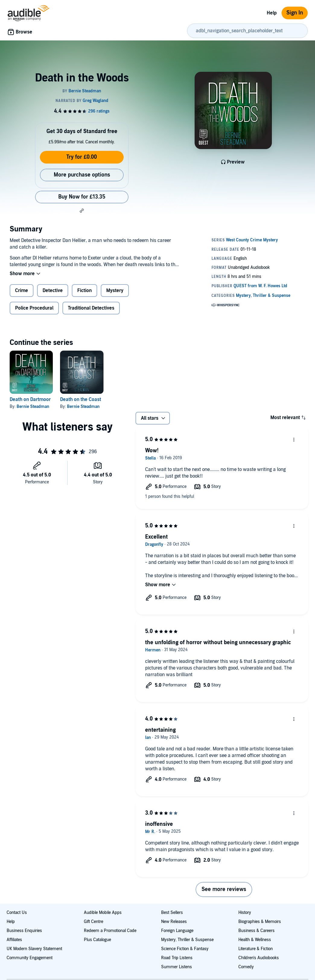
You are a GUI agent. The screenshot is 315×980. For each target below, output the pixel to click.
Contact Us (17, 913)
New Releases (174, 922)
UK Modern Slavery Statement (34, 949)
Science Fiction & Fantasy (185, 949)
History (245, 913)
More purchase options (82, 175)
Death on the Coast (81, 399)
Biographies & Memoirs (260, 922)
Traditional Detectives (91, 308)
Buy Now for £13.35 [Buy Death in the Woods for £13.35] (82, 197)
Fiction (84, 291)
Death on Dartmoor (30, 399)
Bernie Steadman (33, 407)
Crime (22, 291)
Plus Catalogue (97, 940)
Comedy (246, 967)
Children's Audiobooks (259, 958)
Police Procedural (34, 308)
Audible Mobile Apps (103, 913)
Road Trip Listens (177, 958)
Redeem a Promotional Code (110, 931)
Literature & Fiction (256, 949)
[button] (82, 211)
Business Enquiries (24, 931)
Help (272, 13)
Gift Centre (94, 922)
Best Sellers (172, 913)
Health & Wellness (255, 940)
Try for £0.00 (82, 157)
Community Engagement (30, 958)
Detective (53, 291)
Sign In (295, 13)
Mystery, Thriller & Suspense (187, 940)
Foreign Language (177, 931)
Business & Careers (256, 931)
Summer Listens (177, 967)
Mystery (115, 291)
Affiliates (14, 940)
